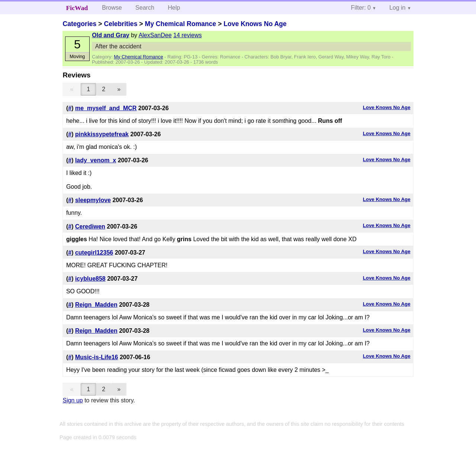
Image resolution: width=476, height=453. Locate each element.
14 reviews (187, 35)
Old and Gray (110, 35)
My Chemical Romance (180, 24)
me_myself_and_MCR (106, 108)
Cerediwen (90, 226)
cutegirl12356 (94, 253)
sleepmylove (93, 200)
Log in (398, 8)
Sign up (73, 400)
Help (174, 8)
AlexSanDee (155, 35)
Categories (79, 24)
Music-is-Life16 (97, 357)
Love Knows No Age (255, 24)
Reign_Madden (96, 305)
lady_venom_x (96, 160)
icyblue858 (90, 279)
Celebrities (120, 24)
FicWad (77, 8)
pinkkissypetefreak (102, 134)
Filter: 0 (361, 8)
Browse (112, 8)
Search (145, 8)
